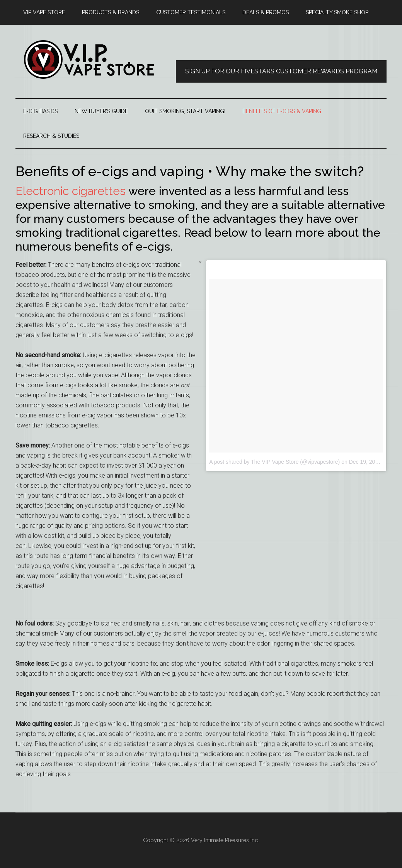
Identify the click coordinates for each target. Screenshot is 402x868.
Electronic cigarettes (71, 191)
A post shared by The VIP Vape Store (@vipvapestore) (274, 462)
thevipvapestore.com (89, 59)
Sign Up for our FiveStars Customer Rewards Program (281, 71)
